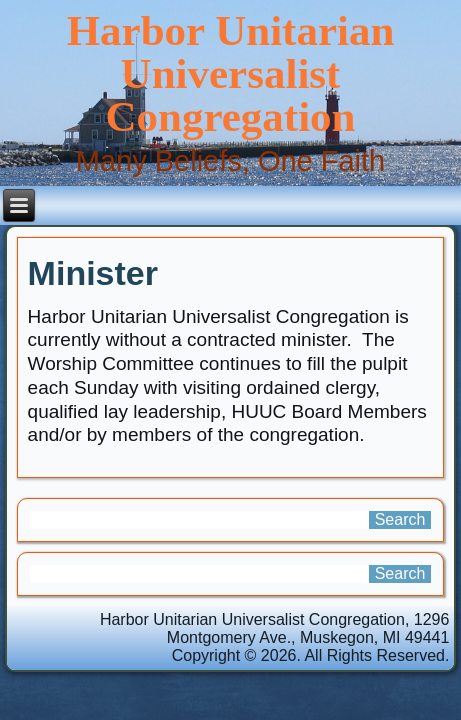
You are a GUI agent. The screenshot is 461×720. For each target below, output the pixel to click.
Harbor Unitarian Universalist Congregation (231, 73)
